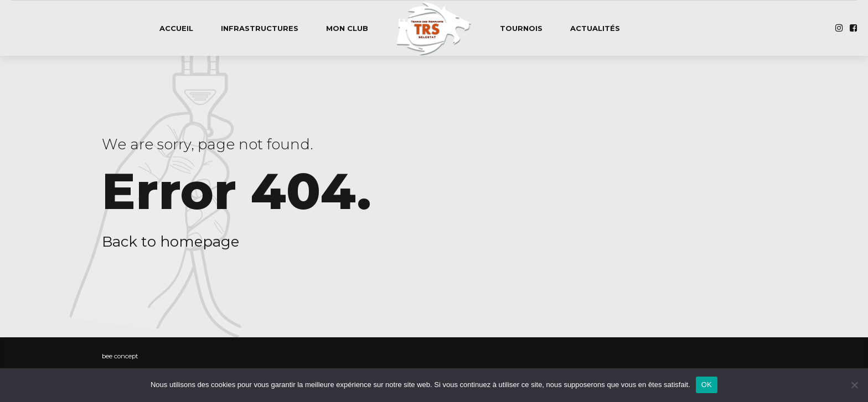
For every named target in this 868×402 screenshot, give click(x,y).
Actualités (595, 28)
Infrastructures (260, 28)
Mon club (347, 28)
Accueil (176, 28)
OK (707, 385)
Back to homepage (170, 242)
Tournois (521, 28)
